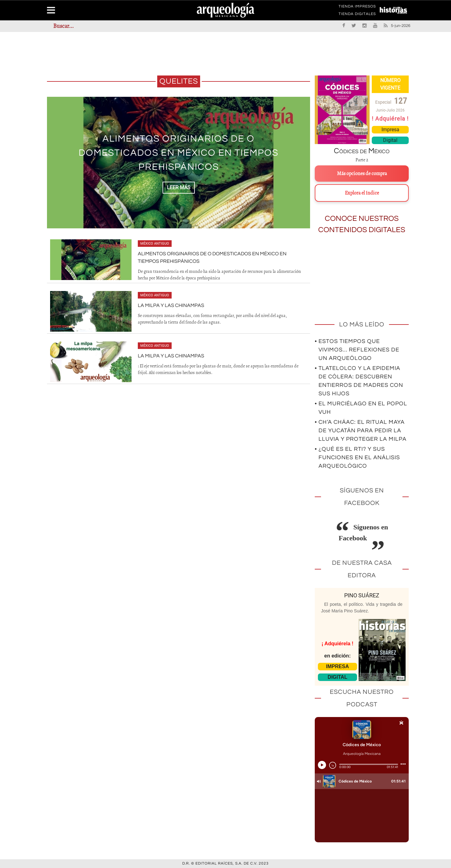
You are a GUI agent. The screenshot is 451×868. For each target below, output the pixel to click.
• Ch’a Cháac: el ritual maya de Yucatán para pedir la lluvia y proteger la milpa (361, 431)
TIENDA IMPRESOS (357, 8)
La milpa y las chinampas (171, 305)
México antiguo (155, 244)
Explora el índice (362, 193)
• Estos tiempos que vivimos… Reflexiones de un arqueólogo (357, 350)
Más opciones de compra (362, 174)
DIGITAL (337, 677)
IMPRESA (337, 666)
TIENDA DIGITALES (357, 15)
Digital (390, 140)
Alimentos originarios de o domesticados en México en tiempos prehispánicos (179, 153)
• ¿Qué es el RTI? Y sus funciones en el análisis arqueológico (357, 457)
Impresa (390, 130)
